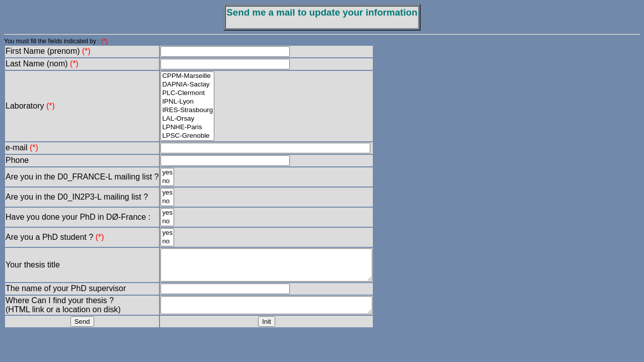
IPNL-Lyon (187, 102)
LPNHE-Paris (187, 127)
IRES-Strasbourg (187, 110)
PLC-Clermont (187, 93)
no (167, 181)
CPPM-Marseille (187, 76)
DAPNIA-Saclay (187, 85)
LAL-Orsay (187, 119)
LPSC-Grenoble (187, 136)
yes (167, 173)
